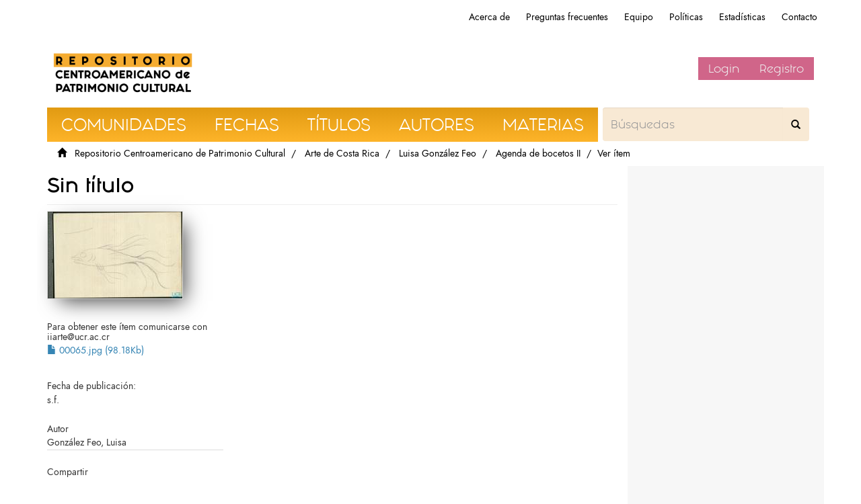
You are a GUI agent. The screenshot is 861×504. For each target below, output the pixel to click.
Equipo (639, 17)
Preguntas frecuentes (567, 17)
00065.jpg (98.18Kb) (96, 350)
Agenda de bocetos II (538, 154)
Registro (782, 69)
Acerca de (489, 17)
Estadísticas (742, 17)
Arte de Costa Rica (342, 154)
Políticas (686, 17)
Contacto (799, 17)
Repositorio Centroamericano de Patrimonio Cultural (180, 154)
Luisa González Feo (438, 154)
